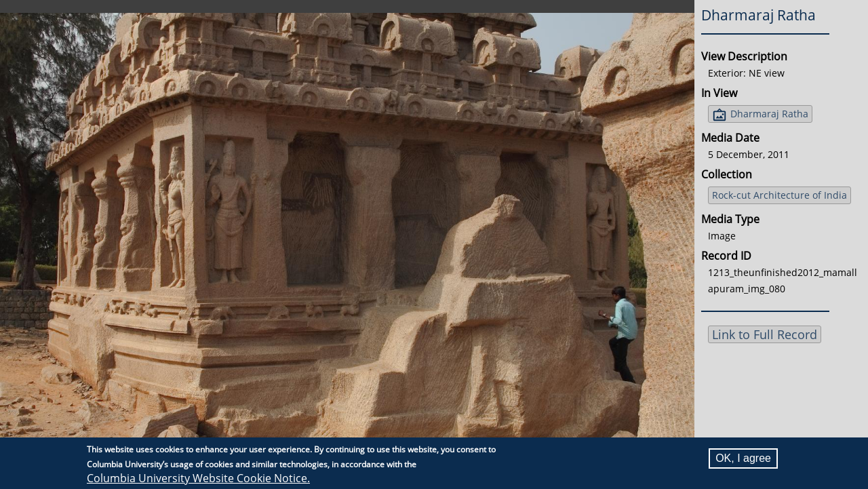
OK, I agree (743, 458)
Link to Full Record (765, 334)
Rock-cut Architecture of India (780, 195)
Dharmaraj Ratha (769, 114)
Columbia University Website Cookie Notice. (198, 478)
